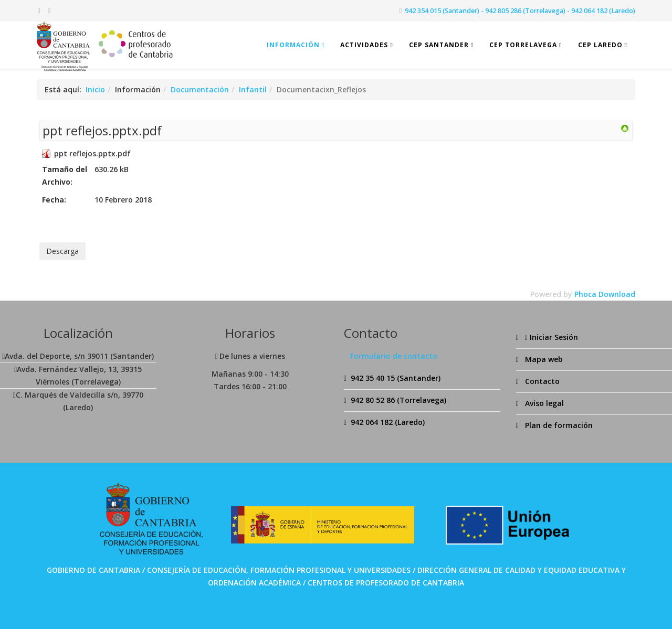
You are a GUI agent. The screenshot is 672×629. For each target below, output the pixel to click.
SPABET (302, 593)
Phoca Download (605, 294)
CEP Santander (439, 45)
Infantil (253, 89)
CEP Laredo (600, 45)
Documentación (200, 89)
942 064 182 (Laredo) (388, 422)
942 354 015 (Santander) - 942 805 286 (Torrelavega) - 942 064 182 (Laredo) (520, 11)
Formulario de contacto (394, 356)
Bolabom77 (324, 615)
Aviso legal (543, 403)
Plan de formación (558, 425)
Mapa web (543, 359)
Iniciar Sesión (550, 337)
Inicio (95, 89)
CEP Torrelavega (523, 45)
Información (293, 45)
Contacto (541, 381)
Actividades (364, 45)
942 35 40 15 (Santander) (396, 378)
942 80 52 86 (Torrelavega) (398, 400)
